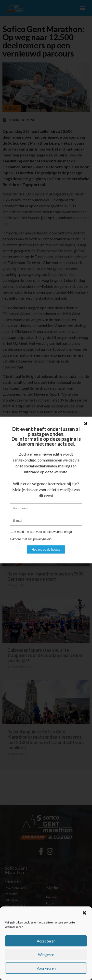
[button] (84, 913)
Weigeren (46, 955)
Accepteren (46, 941)
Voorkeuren (46, 968)
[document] (46, 490)
